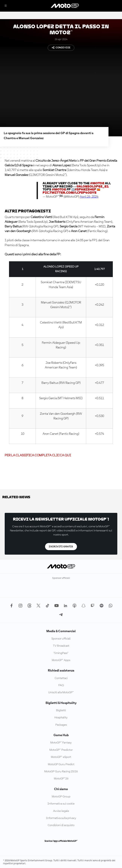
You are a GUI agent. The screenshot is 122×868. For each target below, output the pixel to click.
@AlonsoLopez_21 (93, 186)
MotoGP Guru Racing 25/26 (61, 772)
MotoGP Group (61, 797)
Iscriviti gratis (61, 547)
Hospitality (61, 718)
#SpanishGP (85, 189)
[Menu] (6, 6)
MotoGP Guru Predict (61, 764)
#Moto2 (97, 183)
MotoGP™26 (61, 779)
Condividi (61, 48)
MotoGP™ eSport (61, 757)
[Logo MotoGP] (65, 6)
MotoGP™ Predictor (61, 750)
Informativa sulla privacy (61, 818)
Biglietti (61, 710)
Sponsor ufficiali (61, 639)
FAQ (61, 685)
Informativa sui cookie (61, 804)
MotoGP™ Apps (61, 660)
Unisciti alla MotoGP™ (61, 692)
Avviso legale (61, 811)
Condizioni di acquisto (61, 825)
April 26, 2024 (89, 197)
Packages (61, 725)
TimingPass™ (61, 653)
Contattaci (61, 678)
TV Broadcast (61, 646)
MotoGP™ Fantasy (61, 743)
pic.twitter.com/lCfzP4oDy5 (70, 193)
